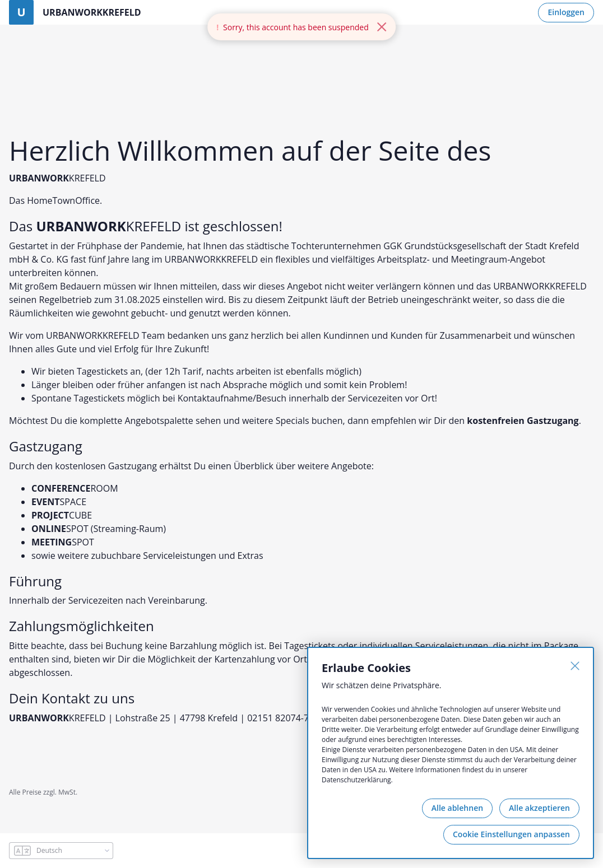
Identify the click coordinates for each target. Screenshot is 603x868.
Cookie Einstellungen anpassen (511, 834)
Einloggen (566, 12)
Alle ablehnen (457, 808)
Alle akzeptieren (539, 808)
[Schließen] (575, 666)
